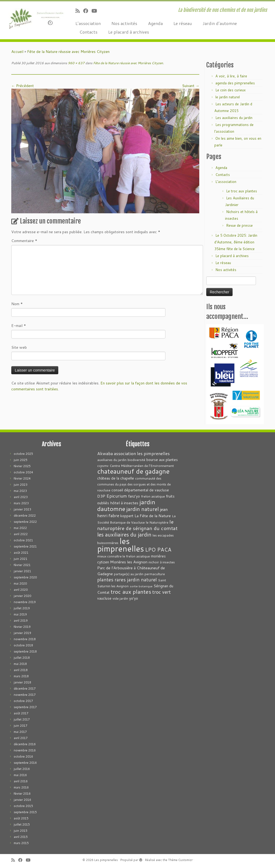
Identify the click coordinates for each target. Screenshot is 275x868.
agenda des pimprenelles (235, 83)
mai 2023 (20, 491)
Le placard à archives (129, 32)
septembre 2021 (25, 546)
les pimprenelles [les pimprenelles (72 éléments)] (121, 545)
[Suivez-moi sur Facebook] (87, 11)
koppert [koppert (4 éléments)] (127, 516)
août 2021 (21, 553)
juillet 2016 (22, 769)
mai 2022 (20, 528)
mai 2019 (20, 614)
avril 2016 (21, 781)
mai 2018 (20, 664)
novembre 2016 (25, 750)
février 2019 (22, 627)
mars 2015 (21, 843)
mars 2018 (21, 676)
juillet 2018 (22, 658)
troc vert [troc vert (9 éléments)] (162, 592)
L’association (88, 23)
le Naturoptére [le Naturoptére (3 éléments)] (157, 522)
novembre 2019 (25, 602)
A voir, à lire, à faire (231, 76)
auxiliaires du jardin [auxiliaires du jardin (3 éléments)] (112, 460)
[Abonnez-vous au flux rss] (79, 11)
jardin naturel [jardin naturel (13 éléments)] (142, 509)
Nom (17, 304)
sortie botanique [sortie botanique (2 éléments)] (141, 586)
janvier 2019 (22, 633)
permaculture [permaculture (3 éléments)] (155, 574)
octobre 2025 (23, 454)
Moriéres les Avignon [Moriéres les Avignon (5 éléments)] (129, 562)
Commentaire (24, 241)
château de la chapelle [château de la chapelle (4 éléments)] (116, 478)
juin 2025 (21, 460)
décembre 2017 (25, 689)
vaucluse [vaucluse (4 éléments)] (104, 598)
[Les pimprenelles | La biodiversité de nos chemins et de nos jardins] (32, 17)
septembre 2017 (25, 707)
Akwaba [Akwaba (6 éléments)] (105, 453)
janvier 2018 (22, 682)
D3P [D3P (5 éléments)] (101, 496)
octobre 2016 (23, 757)
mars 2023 (21, 503)
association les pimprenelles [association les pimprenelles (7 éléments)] (142, 453)
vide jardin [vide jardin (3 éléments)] (120, 598)
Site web (19, 347)
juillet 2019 (22, 608)
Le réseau (183, 23)
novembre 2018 (25, 639)
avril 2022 (21, 534)
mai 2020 (20, 584)
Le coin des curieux (231, 90)
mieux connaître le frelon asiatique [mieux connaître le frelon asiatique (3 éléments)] (124, 556)
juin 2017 (21, 726)
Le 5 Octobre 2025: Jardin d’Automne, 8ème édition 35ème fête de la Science (236, 242)
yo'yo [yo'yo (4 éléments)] (134, 598)
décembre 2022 (25, 516)
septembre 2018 (25, 651)
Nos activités (124, 23)
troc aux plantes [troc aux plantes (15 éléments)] (131, 592)
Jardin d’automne (220, 23)
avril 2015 (21, 837)
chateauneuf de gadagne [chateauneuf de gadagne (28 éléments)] (133, 471)
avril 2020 (21, 590)
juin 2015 (21, 831)
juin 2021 (21, 559)
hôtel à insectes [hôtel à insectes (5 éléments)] (124, 503)
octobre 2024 (23, 472)
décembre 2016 (25, 744)
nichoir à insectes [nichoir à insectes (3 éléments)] (162, 562)
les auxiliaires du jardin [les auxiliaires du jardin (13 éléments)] (124, 534)
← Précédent (23, 86)
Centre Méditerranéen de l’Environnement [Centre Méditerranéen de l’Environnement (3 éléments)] (142, 466)
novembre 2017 (25, 695)
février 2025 (22, 466)
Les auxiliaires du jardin (234, 118)
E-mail (19, 326)
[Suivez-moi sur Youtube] (96, 11)
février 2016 (22, 794)
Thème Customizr (180, 860)
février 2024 (22, 478)
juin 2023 (21, 485)
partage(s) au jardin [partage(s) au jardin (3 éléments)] (129, 574)
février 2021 (22, 565)
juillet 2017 (22, 719)
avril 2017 (21, 738)
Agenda (155, 23)
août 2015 (21, 818)
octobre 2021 (23, 540)
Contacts (88, 32)
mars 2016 (21, 787)
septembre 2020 (25, 577)
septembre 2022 (25, 522)
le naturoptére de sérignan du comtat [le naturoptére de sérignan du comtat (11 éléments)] (137, 525)
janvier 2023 (22, 509)
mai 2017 (20, 732)
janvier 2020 (22, 596)
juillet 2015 (22, 824)
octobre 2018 (23, 645)
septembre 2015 (25, 812)
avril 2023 (21, 497)
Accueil (17, 52)
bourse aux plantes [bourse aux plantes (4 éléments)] (162, 460)
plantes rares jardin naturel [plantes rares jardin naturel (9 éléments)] (127, 580)
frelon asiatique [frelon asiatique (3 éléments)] (153, 496)
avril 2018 (21, 670)
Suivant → (191, 86)
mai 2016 (20, 775)
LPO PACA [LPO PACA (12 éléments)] (158, 550)
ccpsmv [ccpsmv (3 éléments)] (103, 466)
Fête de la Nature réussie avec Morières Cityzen (68, 52)
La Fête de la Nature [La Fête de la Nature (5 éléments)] (153, 516)
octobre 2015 (23, 806)
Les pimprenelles (106, 860)
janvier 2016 (22, 800)
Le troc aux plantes (242, 191)
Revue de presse (239, 225)
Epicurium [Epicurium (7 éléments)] (117, 496)
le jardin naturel (228, 97)
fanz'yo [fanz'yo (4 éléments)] (134, 496)
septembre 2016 (25, 763)
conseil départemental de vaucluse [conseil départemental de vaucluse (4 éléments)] (140, 490)
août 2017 (21, 713)
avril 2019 (21, 621)
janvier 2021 (22, 571)
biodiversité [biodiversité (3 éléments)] (136, 460)
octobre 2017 (23, 701)
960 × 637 (76, 63)
